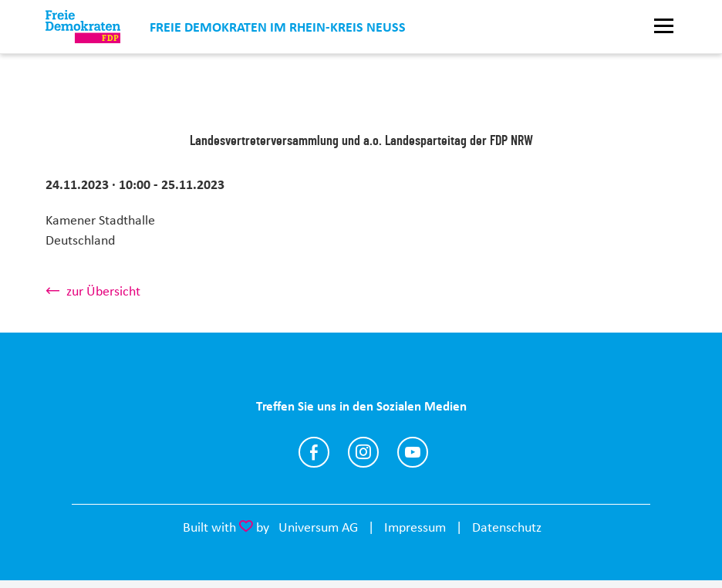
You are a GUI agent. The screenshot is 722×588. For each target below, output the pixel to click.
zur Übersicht (103, 291)
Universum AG (318, 527)
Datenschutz (507, 527)
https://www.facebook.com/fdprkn (314, 452)
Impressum (415, 527)
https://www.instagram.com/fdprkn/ (363, 452)
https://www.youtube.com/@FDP (413, 452)
